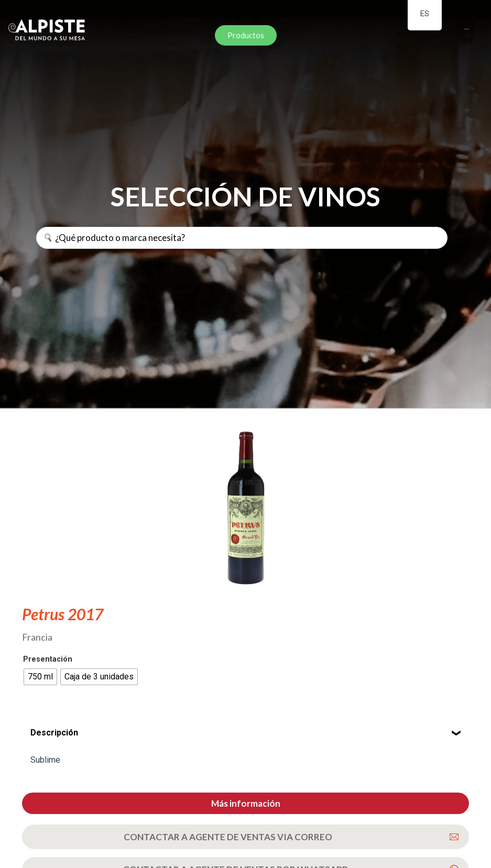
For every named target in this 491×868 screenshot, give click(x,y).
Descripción (54, 733)
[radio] (40, 677)
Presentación (48, 660)
